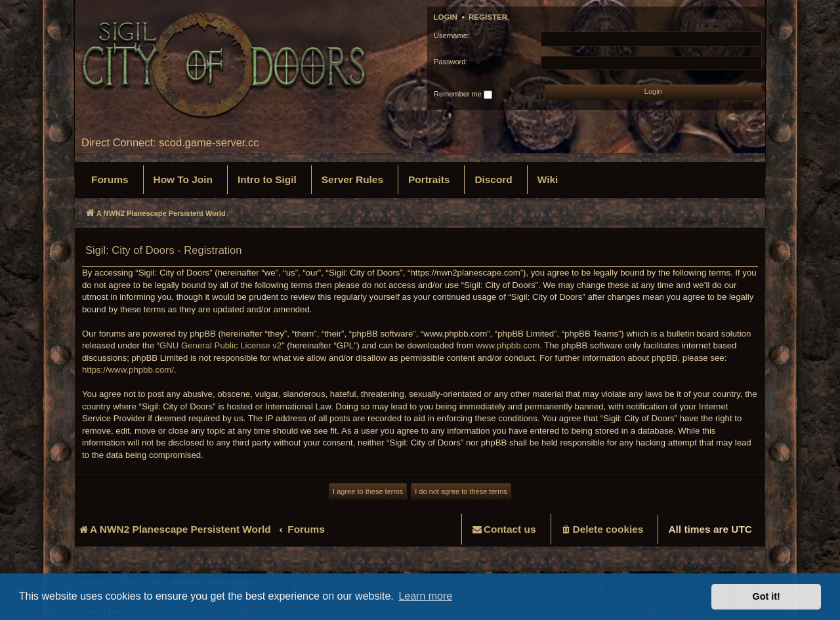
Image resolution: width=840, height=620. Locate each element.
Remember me (463, 94)
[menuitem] (110, 180)
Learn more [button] (425, 596)
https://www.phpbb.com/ (128, 370)
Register (488, 17)
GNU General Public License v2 (220, 345)
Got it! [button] (766, 596)
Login (446, 17)
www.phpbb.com (508, 345)
